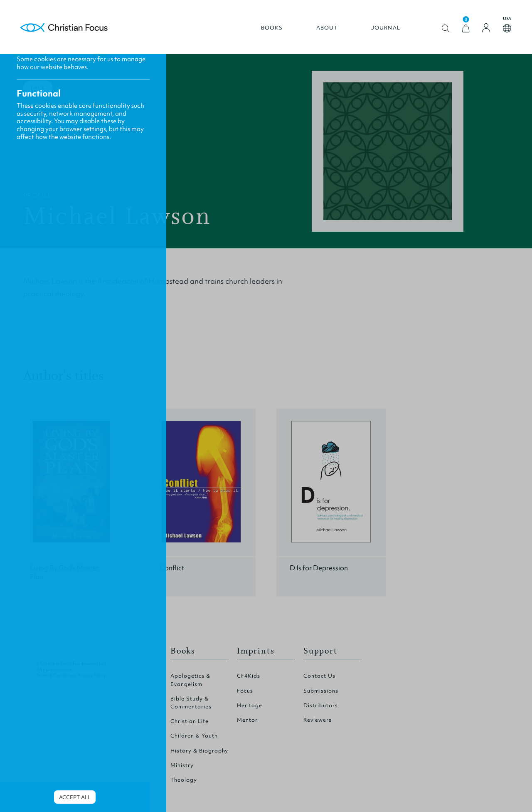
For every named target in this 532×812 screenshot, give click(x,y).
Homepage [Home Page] (64, 28)
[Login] (486, 28)
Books (272, 28)
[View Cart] (466, 28)
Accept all (75, 797)
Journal (386, 28)
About (327, 28)
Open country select (507, 28)
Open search (446, 28)
